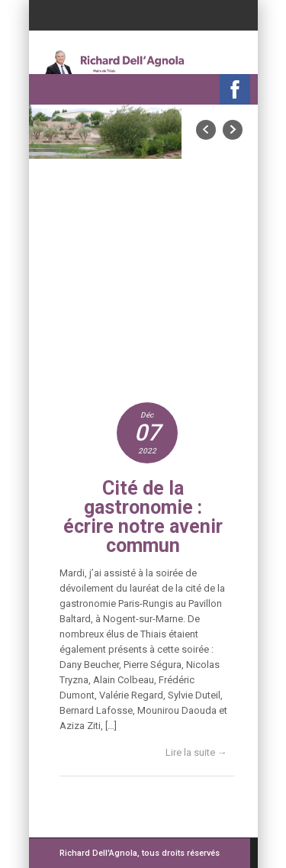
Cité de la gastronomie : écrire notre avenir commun (143, 517)
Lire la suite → (196, 752)
